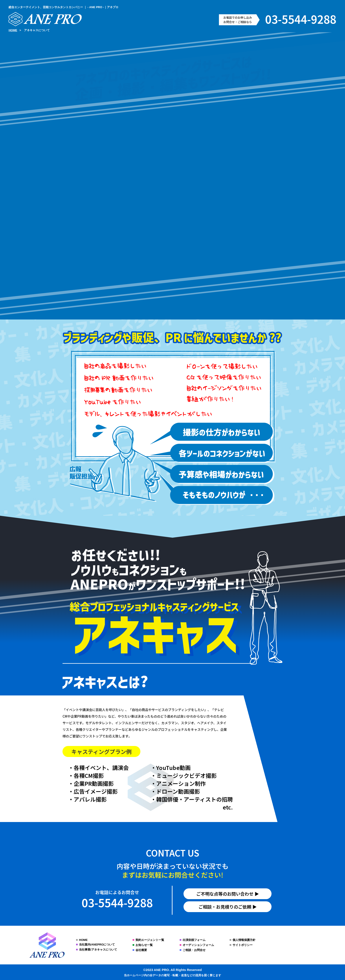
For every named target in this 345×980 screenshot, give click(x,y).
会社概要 (141, 950)
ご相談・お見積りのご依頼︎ (225, 907)
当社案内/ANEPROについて (97, 945)
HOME (83, 940)
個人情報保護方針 (244, 940)
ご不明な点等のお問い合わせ (225, 894)
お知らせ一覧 (144, 945)
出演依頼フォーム (194, 940)
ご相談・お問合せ (194, 950)
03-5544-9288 (301, 19)
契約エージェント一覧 (150, 940)
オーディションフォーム (198, 945)
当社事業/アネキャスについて (98, 950)
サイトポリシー (243, 945)
